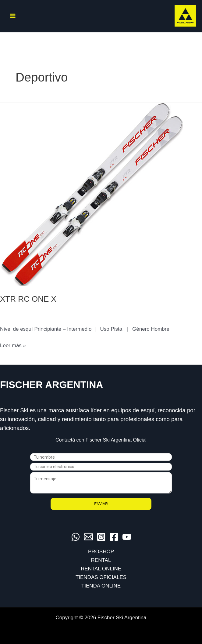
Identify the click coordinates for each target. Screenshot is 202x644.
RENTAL (101, 560)
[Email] (88, 537)
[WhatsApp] (76, 537)
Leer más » (13, 346)
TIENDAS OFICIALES (101, 577)
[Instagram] (101, 537)
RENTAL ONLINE (101, 569)
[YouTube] (127, 537)
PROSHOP (101, 552)
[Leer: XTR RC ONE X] (91, 194)
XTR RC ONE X (28, 299)
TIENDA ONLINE (101, 586)
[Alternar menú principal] (13, 16)
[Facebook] (114, 537)
